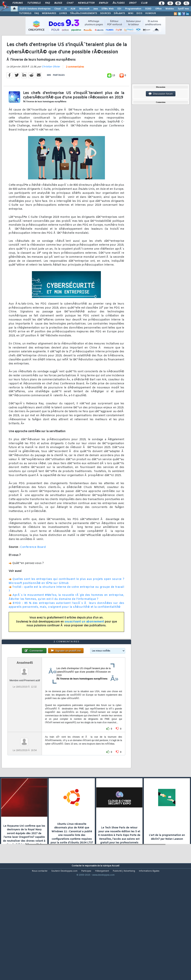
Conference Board (33, 563)
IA (66, 9)
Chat (70, 3)
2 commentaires (75, 82)
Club (144, 3)
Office (158, 9)
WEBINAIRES (49, 13)
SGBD (148, 9)
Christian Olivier (51, 82)
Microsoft (84, 9)
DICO (139, 13)
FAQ (47, 3)
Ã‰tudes (119, 3)
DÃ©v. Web (108, 9)
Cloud (57, 9)
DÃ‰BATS (119, 13)
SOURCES (105, 13)
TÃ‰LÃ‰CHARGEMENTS (83, 13)
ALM (73, 9)
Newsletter (86, 3)
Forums (18, 3)
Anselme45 (25, 708)
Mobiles (170, 9)
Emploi (103, 3)
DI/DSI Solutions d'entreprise (35, 9)
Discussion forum (161, 94)
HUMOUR (151, 13)
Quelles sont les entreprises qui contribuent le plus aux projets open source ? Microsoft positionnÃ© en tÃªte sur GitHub (66, 596)
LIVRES (63, 13)
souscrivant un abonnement (84, 637)
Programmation (133, 9)
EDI (119, 9)
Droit (133, 3)
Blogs (58, 3)
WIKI (131, 13)
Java (95, 9)
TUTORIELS (25, 13)
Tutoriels (34, 3)
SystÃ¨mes (183, 9)
